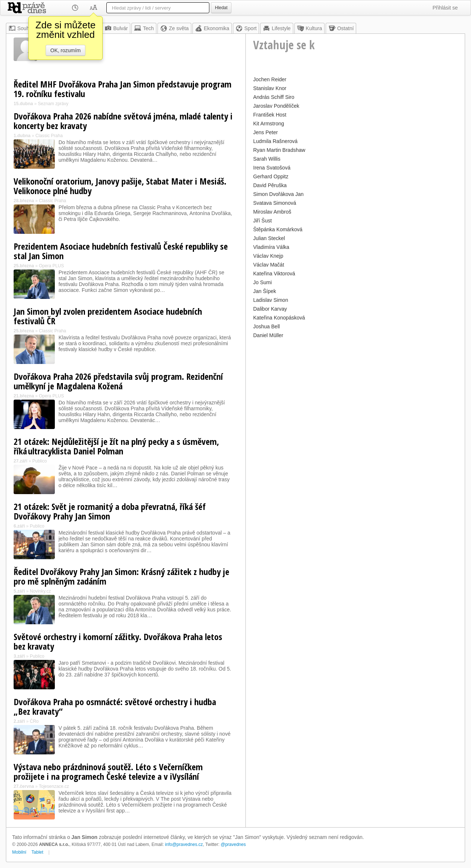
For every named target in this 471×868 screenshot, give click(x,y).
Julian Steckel (269, 238)
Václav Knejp (268, 256)
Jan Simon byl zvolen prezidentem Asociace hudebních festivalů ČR (108, 316)
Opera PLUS (52, 266)
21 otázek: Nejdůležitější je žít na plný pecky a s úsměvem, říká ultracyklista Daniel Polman (116, 446)
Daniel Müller (268, 335)
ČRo (34, 721)
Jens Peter (265, 132)
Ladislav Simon (271, 300)
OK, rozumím (65, 50)
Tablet (38, 852)
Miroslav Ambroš (272, 212)
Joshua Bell (266, 326)
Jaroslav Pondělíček (276, 106)
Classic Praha (49, 136)
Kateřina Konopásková (279, 318)
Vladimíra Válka (271, 247)
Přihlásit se (445, 8)
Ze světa (174, 28)
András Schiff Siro (274, 97)
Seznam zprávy (53, 104)
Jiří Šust (263, 221)
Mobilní (19, 852)
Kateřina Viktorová (274, 274)
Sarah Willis (267, 159)
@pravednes (233, 844)
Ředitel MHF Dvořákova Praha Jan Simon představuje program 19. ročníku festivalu (123, 89)
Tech (144, 28)
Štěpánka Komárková (278, 229)
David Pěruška (270, 185)
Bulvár (116, 28)
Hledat (221, 8)
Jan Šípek (265, 291)
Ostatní (341, 28)
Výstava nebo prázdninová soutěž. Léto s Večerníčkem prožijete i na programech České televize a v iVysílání (108, 771)
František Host (270, 115)
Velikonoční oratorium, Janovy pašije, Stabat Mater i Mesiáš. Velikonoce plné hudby (120, 186)
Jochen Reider (270, 79)
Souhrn (21, 28)
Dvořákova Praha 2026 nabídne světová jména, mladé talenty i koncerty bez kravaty (123, 121)
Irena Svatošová (272, 168)
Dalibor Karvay (270, 309)
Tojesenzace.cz (54, 786)
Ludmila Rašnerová (275, 141)
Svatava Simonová (275, 203)
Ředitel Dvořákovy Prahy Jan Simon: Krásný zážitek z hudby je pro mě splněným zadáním (121, 576)
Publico (40, 461)
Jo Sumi (263, 282)
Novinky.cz (40, 591)
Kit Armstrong (269, 124)
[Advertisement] (355, 392)
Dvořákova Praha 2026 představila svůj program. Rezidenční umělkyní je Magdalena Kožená (118, 381)
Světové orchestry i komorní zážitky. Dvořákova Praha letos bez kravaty (118, 641)
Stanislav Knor (270, 88)
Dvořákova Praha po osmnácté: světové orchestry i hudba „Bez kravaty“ (115, 706)
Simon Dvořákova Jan (278, 194)
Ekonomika (212, 28)
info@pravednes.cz (184, 844)
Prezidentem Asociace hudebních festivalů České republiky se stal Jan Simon (121, 251)
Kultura (309, 28)
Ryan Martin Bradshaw (279, 150)
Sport (246, 28)
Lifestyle (277, 28)
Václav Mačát (269, 265)
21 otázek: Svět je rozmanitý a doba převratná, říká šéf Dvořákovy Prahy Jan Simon (110, 511)
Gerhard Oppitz (271, 176)
